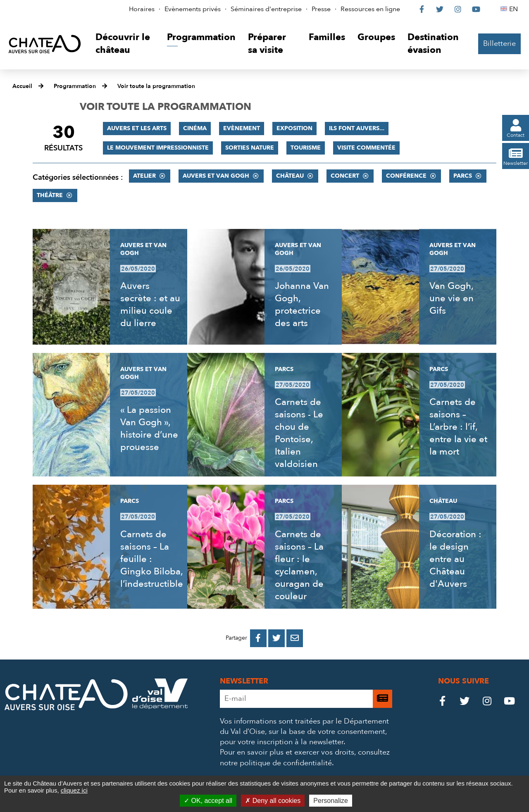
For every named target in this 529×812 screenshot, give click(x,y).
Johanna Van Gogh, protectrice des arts (302, 305)
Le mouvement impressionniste (158, 148)
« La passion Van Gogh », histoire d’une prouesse (149, 429)
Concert (345, 176)
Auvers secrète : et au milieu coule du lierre (150, 305)
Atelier (144, 176)
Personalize (331, 801)
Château (290, 176)
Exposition (294, 128)
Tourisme (306, 148)
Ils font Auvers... (357, 128)
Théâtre (50, 195)
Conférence (406, 176)
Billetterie (499, 44)
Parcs (463, 176)
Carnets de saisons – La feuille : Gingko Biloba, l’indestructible (152, 559)
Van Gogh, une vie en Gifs (452, 298)
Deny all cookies (273, 801)
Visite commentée (366, 148)
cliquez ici (74, 790)
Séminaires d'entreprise (266, 9)
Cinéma (195, 128)
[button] (125, 44)
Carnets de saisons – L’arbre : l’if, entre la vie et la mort (458, 427)
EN (515, 9)
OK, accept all (208, 801)
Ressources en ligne (370, 9)
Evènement (242, 128)
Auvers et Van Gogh (216, 176)
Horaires (142, 9)
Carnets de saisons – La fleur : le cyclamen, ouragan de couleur (299, 565)
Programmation (75, 86)
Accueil (22, 86)
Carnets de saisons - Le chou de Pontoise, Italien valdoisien (299, 433)
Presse (321, 9)
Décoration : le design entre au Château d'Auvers (455, 559)
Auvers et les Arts (137, 128)
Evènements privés (193, 9)
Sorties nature (250, 148)
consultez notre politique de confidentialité (305, 757)
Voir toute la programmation (156, 86)
